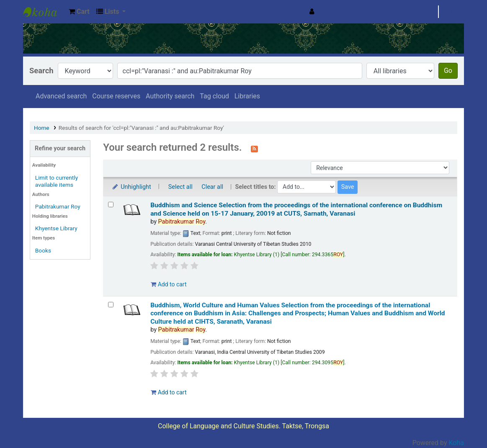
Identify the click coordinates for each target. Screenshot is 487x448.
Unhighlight (131, 187)
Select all (180, 187)
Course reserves (116, 96)
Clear (451, 12)
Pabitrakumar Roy (58, 206)
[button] (79, 12)
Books (43, 250)
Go (448, 71)
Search (41, 71)
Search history (413, 12)
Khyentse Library (44, 12)
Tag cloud (214, 96)
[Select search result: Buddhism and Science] (111, 205)
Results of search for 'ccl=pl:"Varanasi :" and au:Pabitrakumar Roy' (141, 128)
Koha (456, 443)
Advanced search (61, 96)
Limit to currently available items (57, 181)
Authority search (170, 96)
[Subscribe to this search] (254, 148)
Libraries (247, 96)
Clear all (212, 187)
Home (42, 128)
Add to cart (169, 284)
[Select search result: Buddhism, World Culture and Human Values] (111, 305)
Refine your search (60, 148)
